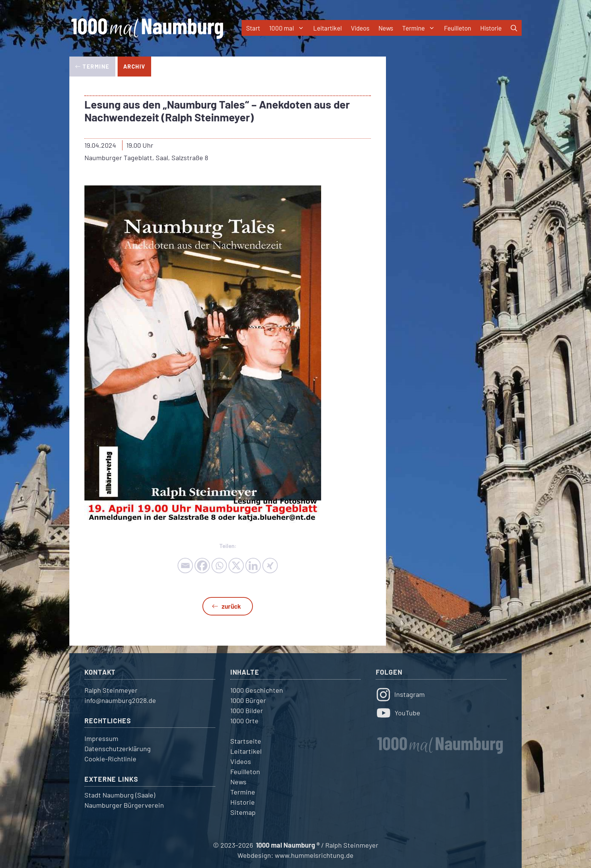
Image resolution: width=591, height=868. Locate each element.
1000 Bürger (248, 700)
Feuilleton (458, 28)
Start (253, 28)
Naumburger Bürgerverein (124, 805)
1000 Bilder (247, 710)
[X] (236, 566)
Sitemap (243, 812)
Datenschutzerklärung (118, 749)
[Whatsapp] (219, 566)
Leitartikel (328, 28)
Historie (491, 28)
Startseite (246, 741)
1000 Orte (244, 721)
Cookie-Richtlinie (110, 759)
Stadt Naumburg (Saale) (120, 795)
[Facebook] (202, 566)
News (386, 28)
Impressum (101, 738)
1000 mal (289, 28)
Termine (421, 28)
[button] (514, 28)
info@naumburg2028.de (120, 700)
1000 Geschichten (257, 690)
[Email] (185, 566)
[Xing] (270, 566)
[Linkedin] (253, 566)
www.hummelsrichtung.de (314, 855)
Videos (360, 28)
